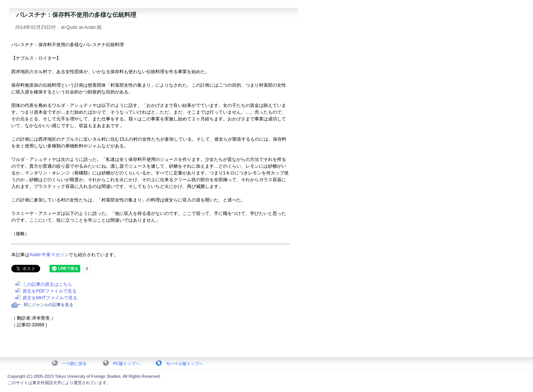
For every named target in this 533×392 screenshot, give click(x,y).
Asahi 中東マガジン (49, 255)
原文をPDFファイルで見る (50, 291)
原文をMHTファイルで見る (50, 298)
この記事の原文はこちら (47, 284)
